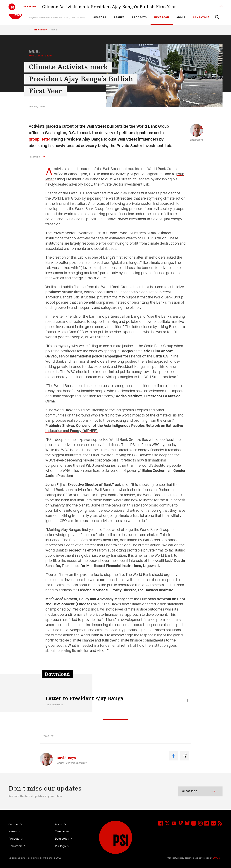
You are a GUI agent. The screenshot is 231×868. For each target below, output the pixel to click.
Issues (119, 18)
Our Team (153, 7)
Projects (139, 18)
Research (127, 7)
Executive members (180, 7)
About (181, 18)
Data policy (62, 839)
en (44, 157)
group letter (39, 139)
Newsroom (162, 18)
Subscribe (199, 792)
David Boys (196, 140)
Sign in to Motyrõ (202, 7)
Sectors (100, 18)
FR (106, 7)
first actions (126, 257)
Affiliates (140, 7)
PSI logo (61, 846)
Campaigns (201, 18)
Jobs (163, 7)
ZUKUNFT (218, 858)
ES (112, 7)
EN (100, 7)
